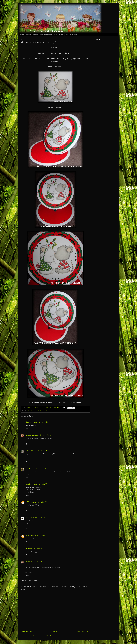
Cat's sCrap (29, 451)
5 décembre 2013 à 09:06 (39, 422)
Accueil (22, 34)
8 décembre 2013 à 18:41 (40, 562)
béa (27, 549)
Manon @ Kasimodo (32, 435)
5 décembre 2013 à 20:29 (38, 502)
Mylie (27, 535)
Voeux (47, 411)
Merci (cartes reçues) (72, 34)
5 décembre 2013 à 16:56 (39, 484)
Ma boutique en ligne (46, 34)
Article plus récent (27, 631)
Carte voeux (42, 411)
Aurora (28, 422)
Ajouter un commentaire (29, 581)
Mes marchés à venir (32, 34)
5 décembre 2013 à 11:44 (46, 435)
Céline (27, 518)
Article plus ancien (83, 631)
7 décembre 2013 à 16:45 (36, 549)
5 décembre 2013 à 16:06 (42, 451)
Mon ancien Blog (59, 34)
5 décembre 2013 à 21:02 (38, 518)
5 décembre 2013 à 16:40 (39, 469)
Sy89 (27, 502)
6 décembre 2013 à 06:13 (38, 535)
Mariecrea (29, 562)
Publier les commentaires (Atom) (41, 636)
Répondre (28, 428)
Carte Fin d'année (33, 411)
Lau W (28, 469)
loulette (28, 484)
